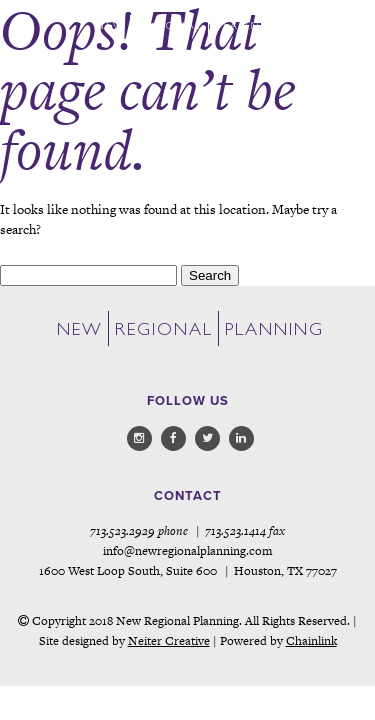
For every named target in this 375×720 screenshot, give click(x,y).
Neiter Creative (169, 641)
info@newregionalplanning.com (188, 551)
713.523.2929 (122, 531)
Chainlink (311, 641)
